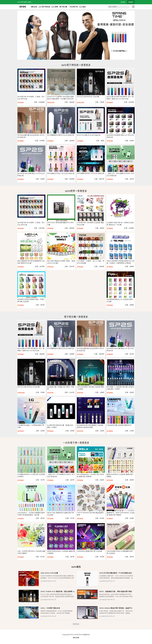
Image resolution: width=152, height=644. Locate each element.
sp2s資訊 (82, 7)
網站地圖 (76, 638)
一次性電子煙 (73, 7)
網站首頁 (34, 7)
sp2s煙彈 (55, 7)
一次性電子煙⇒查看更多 (76, 443)
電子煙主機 (63, 7)
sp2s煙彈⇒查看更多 (76, 191)
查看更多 (76, 624)
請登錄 (123, 2)
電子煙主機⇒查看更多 (76, 317)
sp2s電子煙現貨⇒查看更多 (76, 65)
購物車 (131, 2)
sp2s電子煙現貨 (44, 7)
